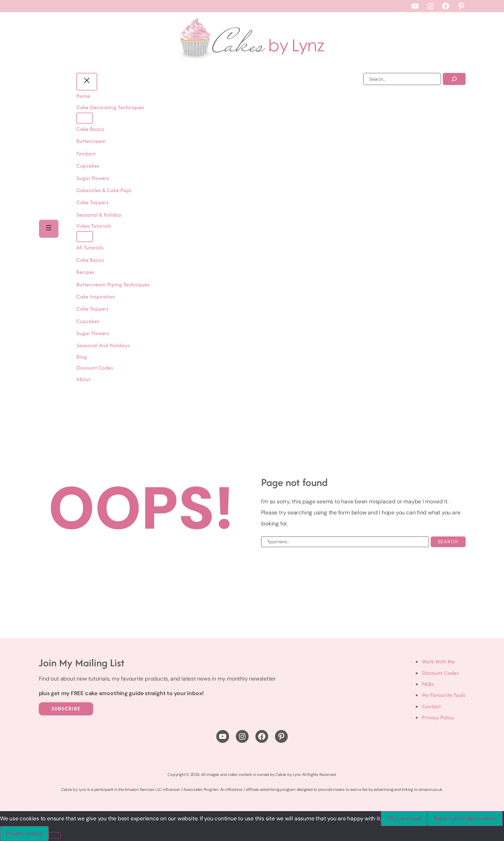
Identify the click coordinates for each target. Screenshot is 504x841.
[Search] (454, 79)
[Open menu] (49, 229)
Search (448, 542)
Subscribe (66, 708)
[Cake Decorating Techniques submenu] (85, 118)
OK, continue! (404, 818)
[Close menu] (87, 82)
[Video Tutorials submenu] (85, 237)
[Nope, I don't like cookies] (55, 835)
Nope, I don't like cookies (465, 818)
